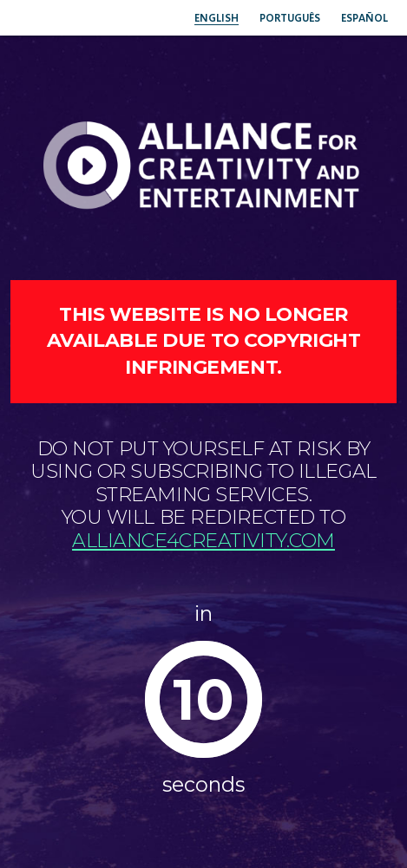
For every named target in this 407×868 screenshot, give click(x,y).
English (217, 18)
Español (364, 18)
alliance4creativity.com (203, 541)
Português (290, 18)
